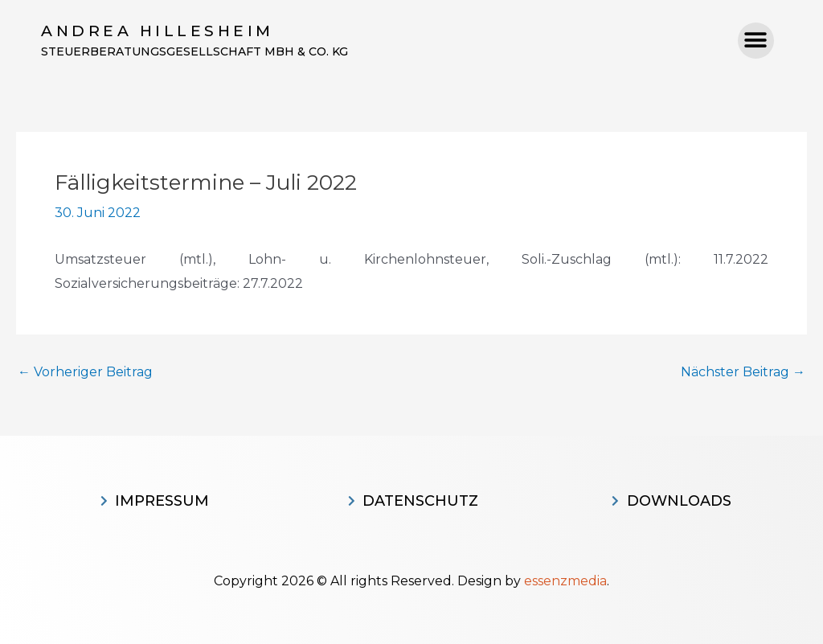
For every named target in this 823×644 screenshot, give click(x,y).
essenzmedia (565, 581)
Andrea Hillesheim (158, 31)
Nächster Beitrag (743, 372)
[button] (756, 41)
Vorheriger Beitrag (85, 372)
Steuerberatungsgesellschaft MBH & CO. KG (194, 51)
